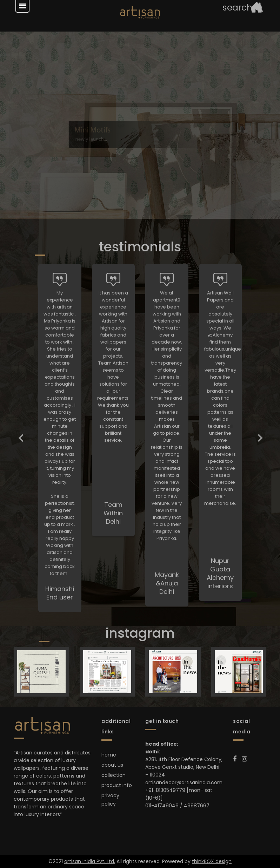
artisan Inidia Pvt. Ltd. (90, 861)
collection (114, 775)
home (109, 755)
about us (112, 765)
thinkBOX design (212, 861)
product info (117, 785)
